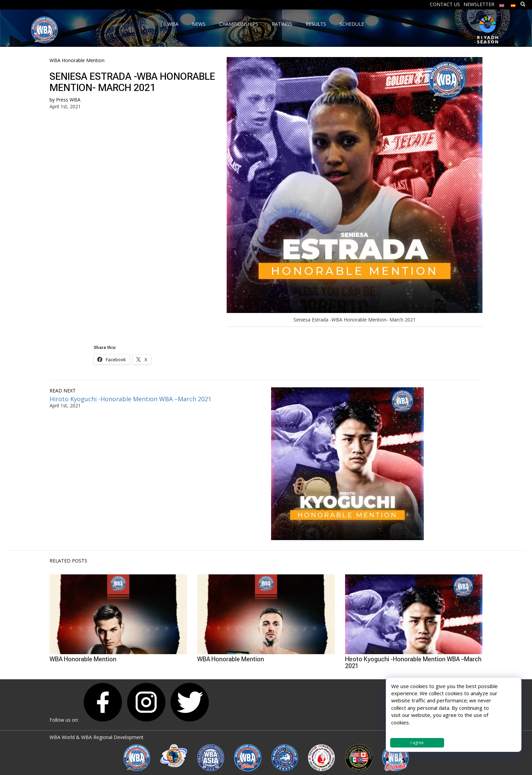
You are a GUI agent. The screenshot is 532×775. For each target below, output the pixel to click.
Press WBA (68, 100)
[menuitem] (502, 4)
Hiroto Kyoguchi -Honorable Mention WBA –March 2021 (130, 399)
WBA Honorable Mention (77, 60)
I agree (417, 743)
